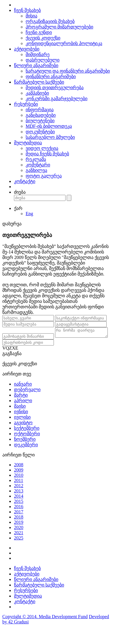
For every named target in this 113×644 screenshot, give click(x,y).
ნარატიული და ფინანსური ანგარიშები (68, 71)
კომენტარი (38, 165)
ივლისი (22, 423)
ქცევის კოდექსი (43, 38)
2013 (19, 497)
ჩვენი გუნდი (39, 32)
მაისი (20, 412)
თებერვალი (27, 396)
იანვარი (23, 390)
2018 (19, 523)
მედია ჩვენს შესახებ (47, 154)
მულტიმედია (28, 143)
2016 (19, 513)
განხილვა (36, 170)
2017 (19, 518)
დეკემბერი (26, 451)
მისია (31, 16)
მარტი (21, 401)
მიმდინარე (38, 54)
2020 (19, 534)
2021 (19, 539)
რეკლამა (36, 159)
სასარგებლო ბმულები (50, 137)
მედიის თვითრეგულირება (55, 88)
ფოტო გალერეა (44, 176)
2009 (19, 476)
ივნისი (21, 418)
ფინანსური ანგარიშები (51, 77)
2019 (19, 528)
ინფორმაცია (40, 110)
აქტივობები (27, 49)
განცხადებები (41, 115)
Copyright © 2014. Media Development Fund (45, 623)
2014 (19, 502)
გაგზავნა (12, 360)
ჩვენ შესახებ (27, 10)
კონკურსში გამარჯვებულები (57, 99)
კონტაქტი (25, 181)
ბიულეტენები (40, 121)
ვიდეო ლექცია (42, 148)
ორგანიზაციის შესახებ (50, 21)
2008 (19, 471)
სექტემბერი (27, 434)
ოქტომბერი (27, 440)
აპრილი (23, 407)
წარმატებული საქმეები (39, 82)
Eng (29, 214)
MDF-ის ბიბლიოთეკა (49, 126)
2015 (19, 507)
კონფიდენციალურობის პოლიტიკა (64, 43)
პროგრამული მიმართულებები (59, 27)
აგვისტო (23, 429)
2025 (19, 544)
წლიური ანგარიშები (36, 65)
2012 (19, 492)
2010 (19, 481)
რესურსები (26, 104)
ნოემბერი (25, 445)
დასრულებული (43, 60)
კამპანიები (37, 93)
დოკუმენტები (40, 132)
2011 (18, 486)
